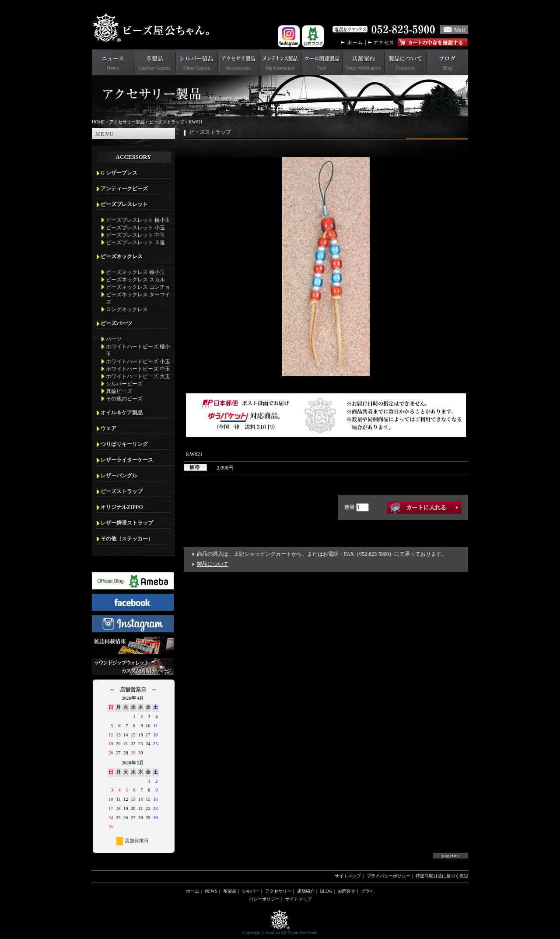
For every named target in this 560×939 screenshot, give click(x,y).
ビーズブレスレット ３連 (135, 242)
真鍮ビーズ (119, 391)
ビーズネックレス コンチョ (138, 287)
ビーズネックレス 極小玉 (135, 272)
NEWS (211, 891)
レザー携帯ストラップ (127, 523)
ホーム (192, 891)
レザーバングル (119, 476)
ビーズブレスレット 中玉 (135, 235)
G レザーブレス (119, 173)
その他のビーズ (124, 399)
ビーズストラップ (167, 122)
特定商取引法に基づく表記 (442, 876)
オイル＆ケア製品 (122, 413)
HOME (98, 122)
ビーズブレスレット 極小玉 (138, 220)
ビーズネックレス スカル (135, 280)
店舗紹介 (306, 891)
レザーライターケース (127, 460)
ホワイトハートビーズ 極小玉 (138, 350)
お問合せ (346, 891)
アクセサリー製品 (127, 122)
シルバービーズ (124, 384)
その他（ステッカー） (127, 539)
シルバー (251, 891)
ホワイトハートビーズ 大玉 (138, 376)
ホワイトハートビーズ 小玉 (138, 361)
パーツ (114, 339)
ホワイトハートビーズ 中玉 (138, 369)
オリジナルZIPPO (122, 507)
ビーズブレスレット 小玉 (135, 228)
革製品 (230, 891)
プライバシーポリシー (388, 876)
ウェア (108, 428)
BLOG (326, 891)
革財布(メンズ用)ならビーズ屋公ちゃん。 (153, 28)
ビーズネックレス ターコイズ (138, 298)
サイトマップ (348, 876)
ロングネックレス (127, 309)
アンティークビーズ (124, 189)
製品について (213, 564)
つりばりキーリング (124, 444)
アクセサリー (278, 891)
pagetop (451, 856)
